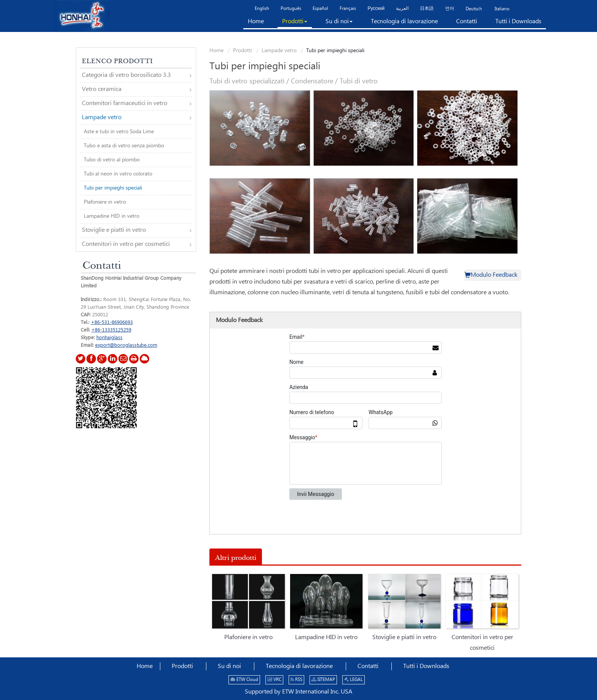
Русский (376, 9)
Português (291, 9)
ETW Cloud (244, 680)
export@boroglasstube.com (126, 345)
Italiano (501, 9)
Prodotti (243, 51)
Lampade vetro (279, 51)
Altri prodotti (236, 557)
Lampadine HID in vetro (326, 637)
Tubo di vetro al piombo (112, 160)
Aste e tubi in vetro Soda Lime (119, 132)
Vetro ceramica (102, 89)
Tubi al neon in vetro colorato (118, 174)
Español (320, 9)
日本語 (427, 9)
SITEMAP (323, 680)
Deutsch (474, 9)
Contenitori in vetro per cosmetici (482, 643)
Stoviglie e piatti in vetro (404, 637)
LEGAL (354, 680)
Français (348, 9)
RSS (296, 680)
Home (216, 51)
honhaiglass (109, 338)
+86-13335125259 (111, 330)
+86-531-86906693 (112, 322)
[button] (295, 23)
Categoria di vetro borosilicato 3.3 (126, 75)
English (262, 9)
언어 (450, 9)
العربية (402, 9)
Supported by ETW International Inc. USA (298, 692)
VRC (274, 680)
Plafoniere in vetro (248, 637)
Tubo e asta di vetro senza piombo (124, 146)
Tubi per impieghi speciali (113, 188)
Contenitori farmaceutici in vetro (125, 103)
